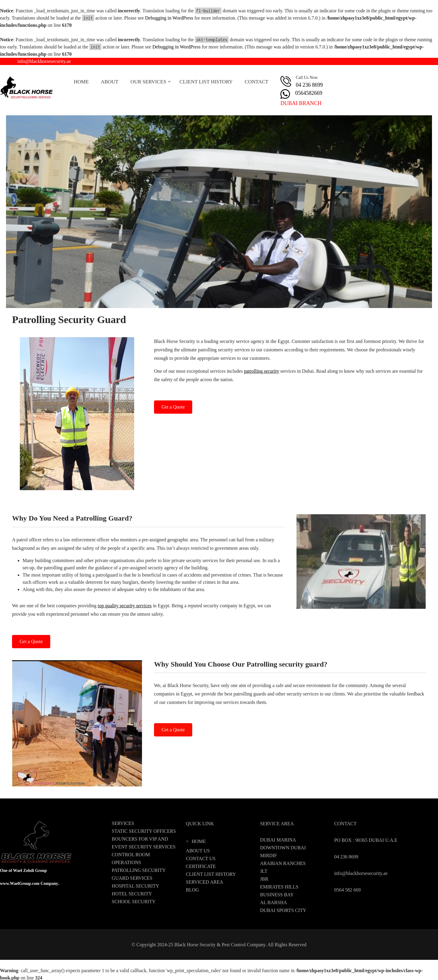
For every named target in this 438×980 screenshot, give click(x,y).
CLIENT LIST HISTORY (206, 82)
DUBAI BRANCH (301, 103)
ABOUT (110, 82)
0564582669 (309, 93)
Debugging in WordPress (169, 18)
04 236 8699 (309, 85)
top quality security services (125, 606)
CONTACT (256, 82)
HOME (81, 82)
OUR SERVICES (148, 82)
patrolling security (262, 371)
